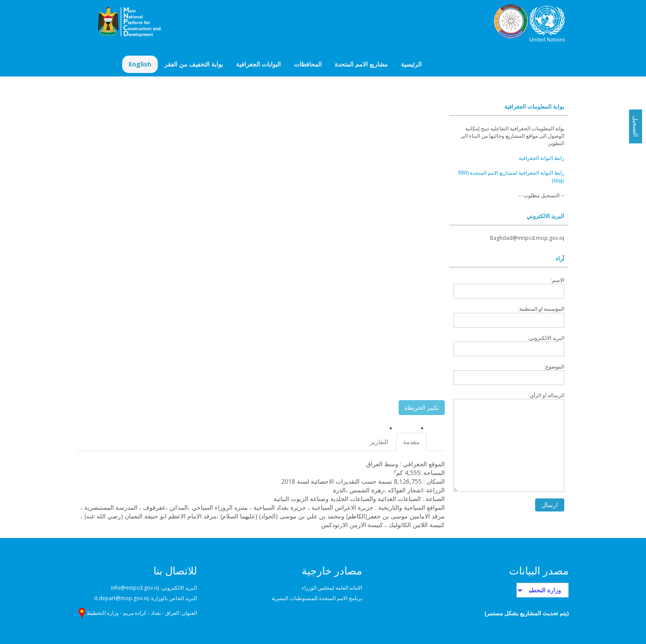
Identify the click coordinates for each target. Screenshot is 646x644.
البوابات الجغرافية (258, 64)
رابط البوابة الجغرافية (541, 158)
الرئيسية (411, 64)
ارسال (550, 505)
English (140, 64)
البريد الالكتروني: (509, 345)
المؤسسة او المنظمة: (509, 316)
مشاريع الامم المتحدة (361, 64)
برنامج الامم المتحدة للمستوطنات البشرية (317, 598)
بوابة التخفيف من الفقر (194, 64)
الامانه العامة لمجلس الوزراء (332, 588)
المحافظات (308, 64)
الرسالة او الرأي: (509, 442)
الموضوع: (509, 374)
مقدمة (411, 442)
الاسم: (509, 287)
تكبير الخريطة (422, 407)
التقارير (379, 442)
